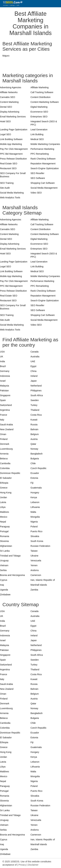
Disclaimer (33, 865)
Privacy (22, 865)
